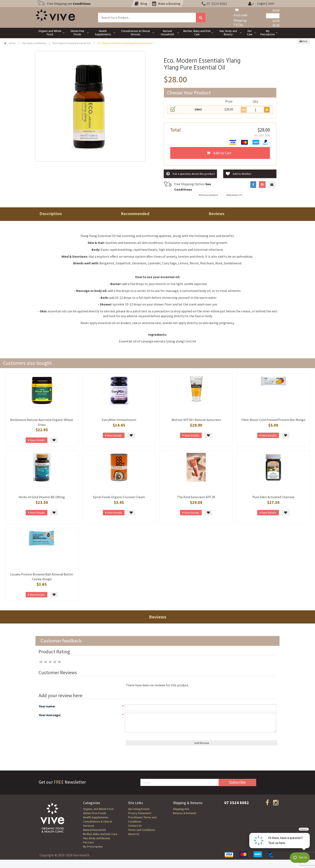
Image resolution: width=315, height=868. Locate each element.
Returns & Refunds (185, 813)
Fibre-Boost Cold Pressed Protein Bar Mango (273, 420)
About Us (134, 834)
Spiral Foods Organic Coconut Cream (119, 497)
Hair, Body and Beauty (34, 43)
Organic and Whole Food (98, 809)
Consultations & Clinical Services (97, 824)
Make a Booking (166, 4)
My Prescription (93, 846)
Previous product (208, 195)
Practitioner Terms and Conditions (142, 819)
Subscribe (237, 782)
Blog (141, 4)
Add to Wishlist (238, 174)
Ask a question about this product (190, 174)
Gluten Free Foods (95, 813)
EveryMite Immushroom (119, 420)
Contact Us (135, 826)
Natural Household (94, 830)
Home (10, 43)
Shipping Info (181, 809)
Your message (49, 715)
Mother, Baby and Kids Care (100, 834)
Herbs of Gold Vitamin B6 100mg (42, 497)
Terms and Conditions (142, 830)
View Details (37, 440)
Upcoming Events (139, 809)
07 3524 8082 (214, 4)
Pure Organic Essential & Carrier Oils (72, 43)
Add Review (202, 743)
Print (303, 41)
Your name (47, 706)
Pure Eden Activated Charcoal (273, 497)
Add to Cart (219, 153)
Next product (234, 195)
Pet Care (88, 842)
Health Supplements (96, 817)
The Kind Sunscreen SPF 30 (196, 497)
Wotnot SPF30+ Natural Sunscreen (196, 420)
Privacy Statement (140, 813)
